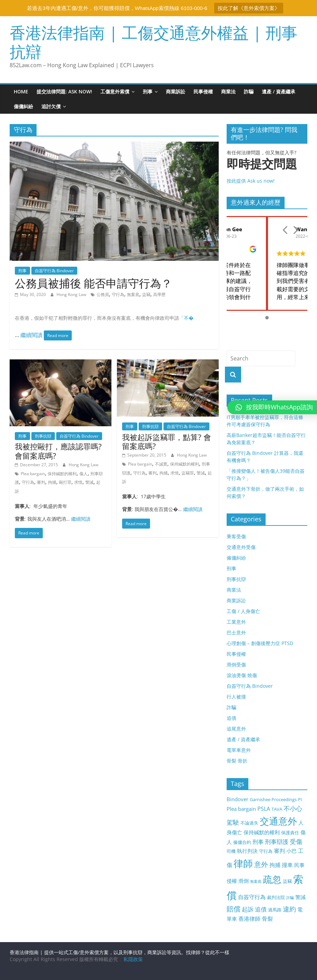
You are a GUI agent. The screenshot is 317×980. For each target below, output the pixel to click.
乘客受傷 (236, 536)
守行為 (118, 294)
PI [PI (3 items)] (300, 799)
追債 (231, 718)
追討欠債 (51, 106)
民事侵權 (203, 91)
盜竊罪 (188, 473)
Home (21, 91)
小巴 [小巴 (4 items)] (291, 851)
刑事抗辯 (43, 436)
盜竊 (146, 294)
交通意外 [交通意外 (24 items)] (278, 821)
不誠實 (161, 464)
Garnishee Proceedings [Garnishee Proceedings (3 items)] (273, 799)
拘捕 (52, 482)
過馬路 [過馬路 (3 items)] (275, 910)
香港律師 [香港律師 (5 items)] (249, 919)
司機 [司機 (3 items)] (231, 851)
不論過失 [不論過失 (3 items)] (249, 823)
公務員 (103, 294)
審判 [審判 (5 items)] (279, 851)
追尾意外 (236, 729)
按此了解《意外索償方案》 (249, 8)
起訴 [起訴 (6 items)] (248, 909)
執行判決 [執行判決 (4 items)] (247, 851)
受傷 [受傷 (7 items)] (296, 841)
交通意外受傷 (241, 547)
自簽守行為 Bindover (54, 271)
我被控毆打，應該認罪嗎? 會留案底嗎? (58, 451)
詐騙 (249, 91)
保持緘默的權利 (62, 474)
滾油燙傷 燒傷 (242, 675)
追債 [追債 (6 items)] (261, 909)
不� (189, 318)
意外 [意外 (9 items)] (261, 864)
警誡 (89, 482)
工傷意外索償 (115, 91)
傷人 (83, 474)
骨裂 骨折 (237, 761)
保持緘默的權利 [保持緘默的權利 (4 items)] (262, 832)
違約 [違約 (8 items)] (289, 909)
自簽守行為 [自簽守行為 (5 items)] (252, 897)
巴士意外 (236, 632)
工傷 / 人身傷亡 (243, 611)
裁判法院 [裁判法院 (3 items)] (276, 897)
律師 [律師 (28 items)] (243, 863)
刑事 (148, 91)
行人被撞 (236, 697)
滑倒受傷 (236, 665)
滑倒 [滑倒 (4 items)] (244, 881)
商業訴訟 (176, 91)
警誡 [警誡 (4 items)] (300, 897)
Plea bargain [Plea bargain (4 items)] (241, 809)
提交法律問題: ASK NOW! (64, 91)
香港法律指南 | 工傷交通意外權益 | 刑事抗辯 (153, 42)
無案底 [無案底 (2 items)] (256, 881)
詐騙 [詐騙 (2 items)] (290, 898)
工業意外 (236, 622)
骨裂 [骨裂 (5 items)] (267, 919)
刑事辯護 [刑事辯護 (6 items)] (277, 842)
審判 (41, 482)
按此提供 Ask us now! (267, 170)
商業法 (228, 91)
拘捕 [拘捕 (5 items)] (275, 865)
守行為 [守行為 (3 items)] (266, 851)
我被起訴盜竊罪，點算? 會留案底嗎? (167, 441)
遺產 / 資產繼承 (279, 91)
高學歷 (159, 294)
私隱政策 (133, 959)
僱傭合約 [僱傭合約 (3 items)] (242, 842)
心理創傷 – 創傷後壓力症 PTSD (260, 643)
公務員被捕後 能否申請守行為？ (93, 283)
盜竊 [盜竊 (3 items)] (287, 881)
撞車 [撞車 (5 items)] (287, 865)
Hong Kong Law (72, 294)
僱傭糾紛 (23, 106)
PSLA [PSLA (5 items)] (264, 809)
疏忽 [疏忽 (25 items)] (272, 879)
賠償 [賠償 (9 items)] (234, 909)
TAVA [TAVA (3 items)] (277, 809)
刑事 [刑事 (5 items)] (258, 842)
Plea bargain (33, 474)
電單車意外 (239, 750)
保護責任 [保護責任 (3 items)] (290, 833)
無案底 (133, 294)
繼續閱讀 (32, 335)
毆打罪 (65, 482)
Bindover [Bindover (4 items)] (237, 799)
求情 (78, 482)
